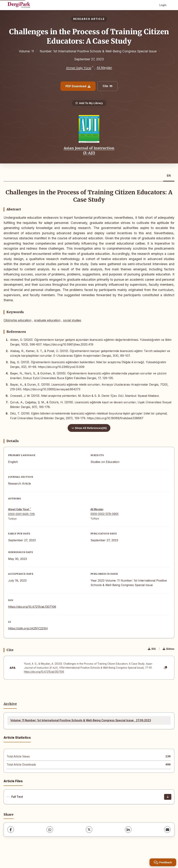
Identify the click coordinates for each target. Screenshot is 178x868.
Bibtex (169, 649)
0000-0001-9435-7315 (21, 514)
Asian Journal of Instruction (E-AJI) (89, 150)
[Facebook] (11, 830)
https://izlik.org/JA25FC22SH (28, 628)
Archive (10, 704)
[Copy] (166, 668)
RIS (152, 649)
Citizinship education (17, 320)
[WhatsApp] (50, 830)
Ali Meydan (104, 68)
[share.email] (167, 830)
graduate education (47, 320)
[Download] (168, 797)
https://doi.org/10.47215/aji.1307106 (32, 607)
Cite (107, 86)
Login (163, 5)
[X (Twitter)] (89, 830)
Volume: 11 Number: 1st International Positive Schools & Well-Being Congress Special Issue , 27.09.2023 (81, 720)
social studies (72, 320)
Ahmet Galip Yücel (79, 68)
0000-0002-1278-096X (105, 514)
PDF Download (78, 86)
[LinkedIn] (128, 830)
